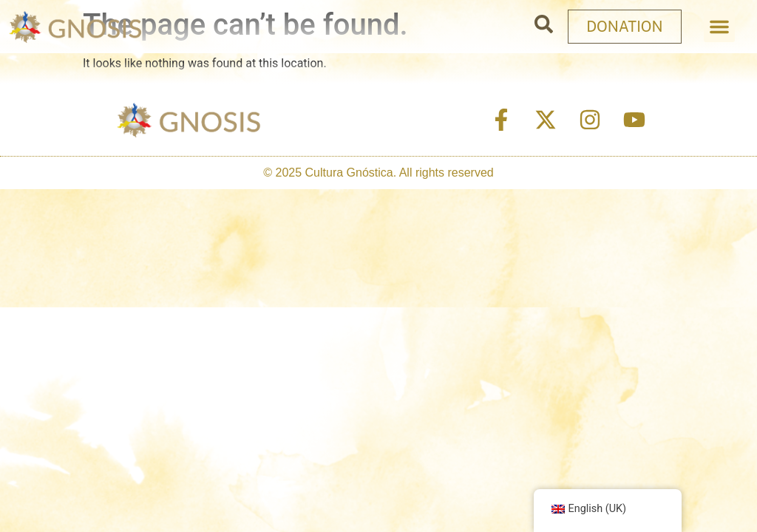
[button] (719, 27)
